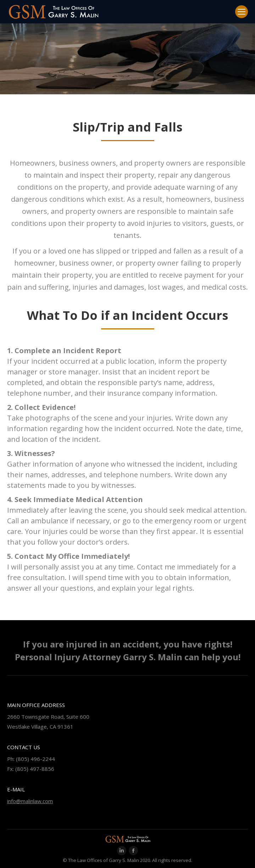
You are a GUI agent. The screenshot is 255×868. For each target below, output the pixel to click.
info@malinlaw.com (30, 801)
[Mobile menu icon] (242, 12)
